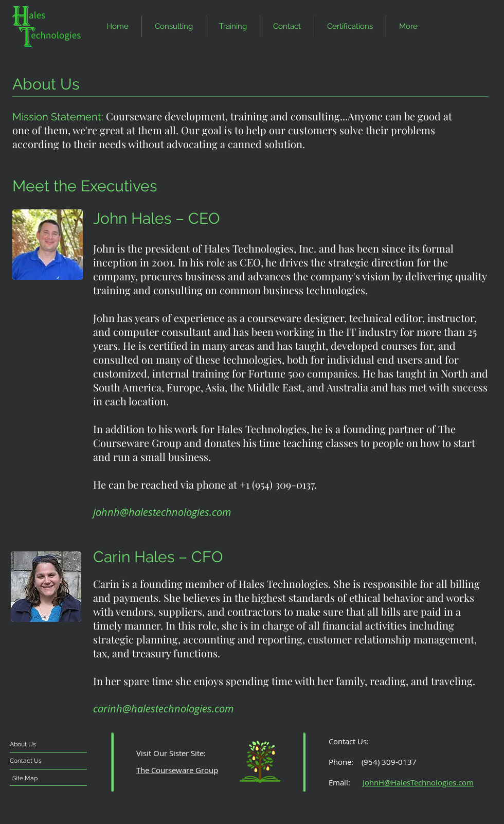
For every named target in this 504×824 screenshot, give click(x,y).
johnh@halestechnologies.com (162, 512)
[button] (287, 26)
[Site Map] (41, 778)
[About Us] (49, 744)
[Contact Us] (45, 761)
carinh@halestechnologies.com (163, 709)
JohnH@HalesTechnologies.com (418, 782)
